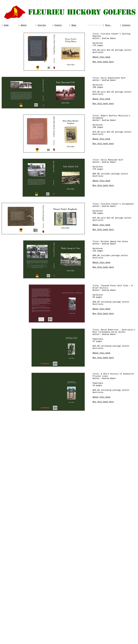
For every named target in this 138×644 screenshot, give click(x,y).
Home (6, 25)
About (24, 25)
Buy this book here (103, 66)
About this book (101, 61)
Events (58, 25)
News (74, 25)
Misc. (108, 25)
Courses (42, 25)
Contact (126, 25)
